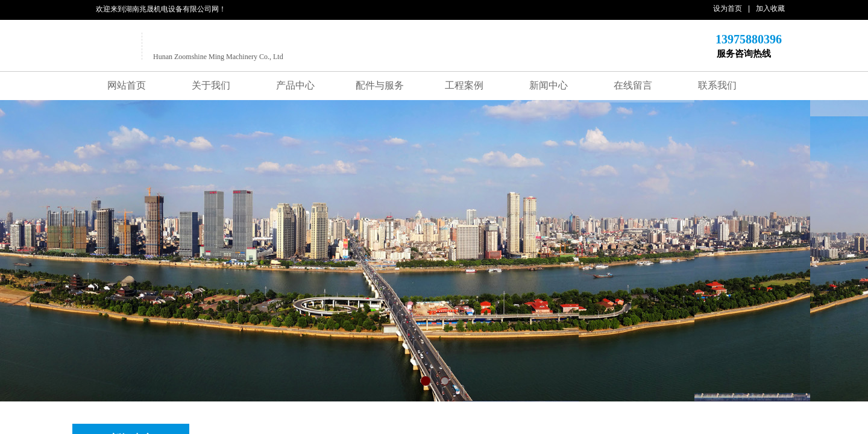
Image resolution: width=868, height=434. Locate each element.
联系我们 (717, 85)
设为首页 (728, 8)
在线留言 (633, 85)
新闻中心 (549, 85)
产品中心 (295, 85)
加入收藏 (770, 8)
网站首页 (127, 85)
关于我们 (211, 85)
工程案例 (464, 85)
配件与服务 (380, 85)
